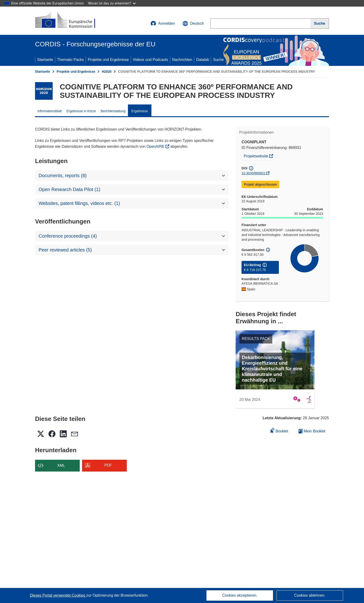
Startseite (45, 60)
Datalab (203, 60)
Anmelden (163, 24)
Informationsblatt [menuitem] (50, 111)
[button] (193, 24)
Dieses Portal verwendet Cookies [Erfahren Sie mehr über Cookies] (58, 595)
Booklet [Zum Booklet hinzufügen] (279, 430)
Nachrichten (182, 60)
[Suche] (320, 24)
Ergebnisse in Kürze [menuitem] (81, 111)
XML (61, 465)
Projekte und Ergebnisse (108, 60)
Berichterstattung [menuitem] (113, 111)
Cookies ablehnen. (310, 595)
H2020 (107, 72)
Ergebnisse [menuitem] (140, 111)
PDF (108, 465)
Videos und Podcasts (150, 60)
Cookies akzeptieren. (240, 595)
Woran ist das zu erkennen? (112, 3)
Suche (218, 60)
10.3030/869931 (253, 173)
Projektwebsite (259, 156)
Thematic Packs (71, 60)
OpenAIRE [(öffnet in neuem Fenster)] (156, 146)
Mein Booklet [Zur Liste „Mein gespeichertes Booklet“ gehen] (312, 431)
